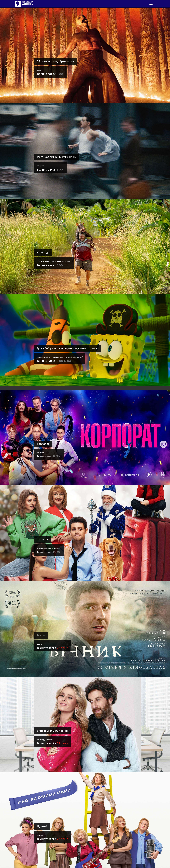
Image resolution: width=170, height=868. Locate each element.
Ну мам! (42, 826)
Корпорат (43, 444)
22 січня (62, 648)
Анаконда (43, 253)
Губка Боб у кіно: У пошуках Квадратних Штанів (67, 348)
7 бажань (43, 540)
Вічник (41, 635)
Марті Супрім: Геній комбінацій (57, 157)
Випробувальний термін (52, 731)
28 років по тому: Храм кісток (56, 61)
